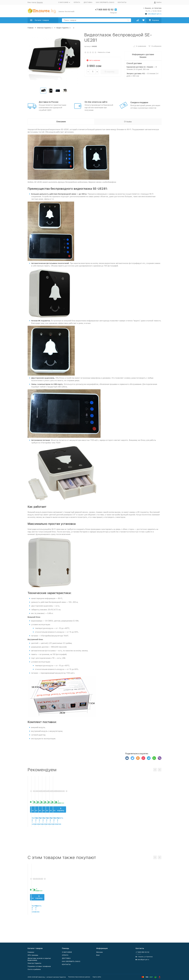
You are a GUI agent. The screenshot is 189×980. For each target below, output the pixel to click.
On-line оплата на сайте (96, 102)
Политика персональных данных (79, 977)
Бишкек (40, 2)
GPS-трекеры (33, 955)
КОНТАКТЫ (122, 2)
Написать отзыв (104, 52)
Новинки (31, 952)
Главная (30, 28)
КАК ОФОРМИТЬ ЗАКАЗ (105, 2)
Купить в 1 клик (43, 845)
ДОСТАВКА (88, 2)
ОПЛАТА (77, 2)
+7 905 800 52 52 (104, 10)
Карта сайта (97, 977)
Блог (98, 955)
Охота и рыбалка (34, 969)
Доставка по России (49, 102)
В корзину (110, 72)
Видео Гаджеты (63, 28)
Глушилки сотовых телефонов (39, 966)
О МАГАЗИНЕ (67, 952)
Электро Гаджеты (44, 28)
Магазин (100, 952)
